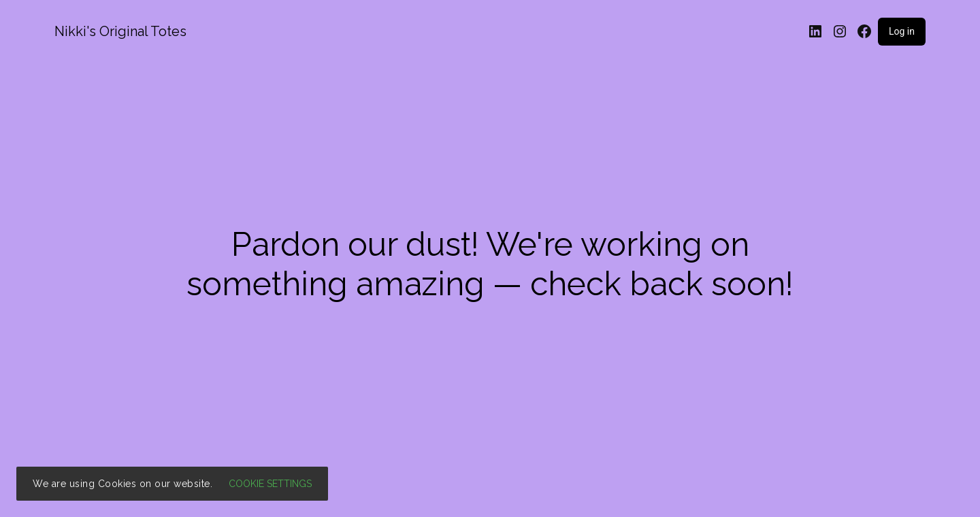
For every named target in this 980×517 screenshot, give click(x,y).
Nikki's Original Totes (120, 31)
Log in (902, 31)
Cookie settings (270, 484)
